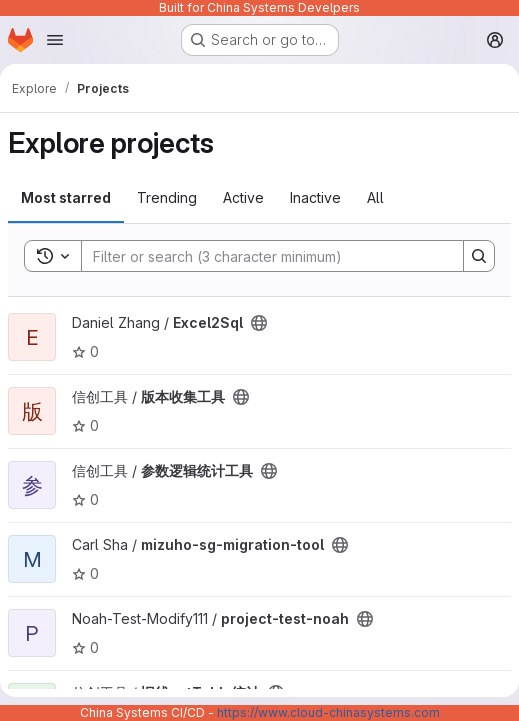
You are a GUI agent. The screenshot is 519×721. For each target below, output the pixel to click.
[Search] (262, 256)
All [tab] (375, 197)
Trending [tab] (167, 197)
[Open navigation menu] (55, 40)
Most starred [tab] (66, 197)
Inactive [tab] (315, 197)
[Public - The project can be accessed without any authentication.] (259, 323)
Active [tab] (243, 197)
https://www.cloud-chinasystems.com (328, 712)
